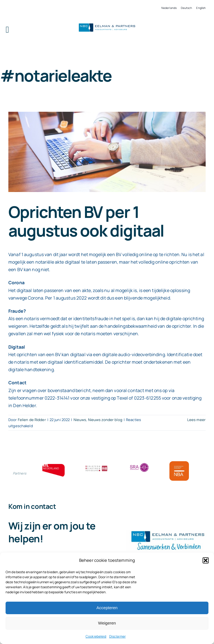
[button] (206, 560)
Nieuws (80, 420)
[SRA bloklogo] (139, 463)
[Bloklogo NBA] (179, 463)
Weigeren (107, 623)
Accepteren (107, 608)
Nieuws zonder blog (105, 420)
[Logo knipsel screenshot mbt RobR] (107, 24)
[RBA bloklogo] (96, 466)
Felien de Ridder (32, 420)
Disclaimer (117, 636)
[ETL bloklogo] (53, 466)
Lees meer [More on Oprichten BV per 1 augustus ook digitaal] (196, 420)
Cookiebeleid (96, 636)
